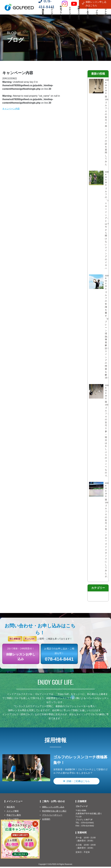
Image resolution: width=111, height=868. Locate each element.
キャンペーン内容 (12, 109)
